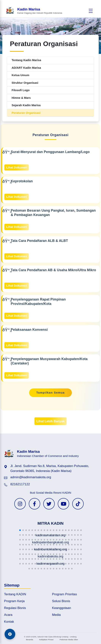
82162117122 (20, 484)
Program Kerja (14, 601)
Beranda (29, 640)
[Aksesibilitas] (10, 634)
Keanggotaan (62, 608)
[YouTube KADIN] (63, 504)
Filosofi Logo (21, 90)
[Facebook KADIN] (34, 504)
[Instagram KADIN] (20, 504)
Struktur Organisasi (25, 83)
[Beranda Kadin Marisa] (34, 11)
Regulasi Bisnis (15, 608)
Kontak (9, 622)
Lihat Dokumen (17, 167)
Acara (8, 615)
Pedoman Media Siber (69, 640)
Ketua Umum (20, 75)
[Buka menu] (91, 11)
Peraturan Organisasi (26, 113)
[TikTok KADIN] (78, 504)
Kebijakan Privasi (46, 640)
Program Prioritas (65, 594)
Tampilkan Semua (51, 393)
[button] (20, 530)
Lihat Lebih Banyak (50, 421)
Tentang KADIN (15, 594)
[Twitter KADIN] (49, 504)
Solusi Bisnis (61, 601)
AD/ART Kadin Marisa (26, 68)
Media (56, 615)
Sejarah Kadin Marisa (26, 105)
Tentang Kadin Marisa (26, 60)
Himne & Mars (21, 98)
